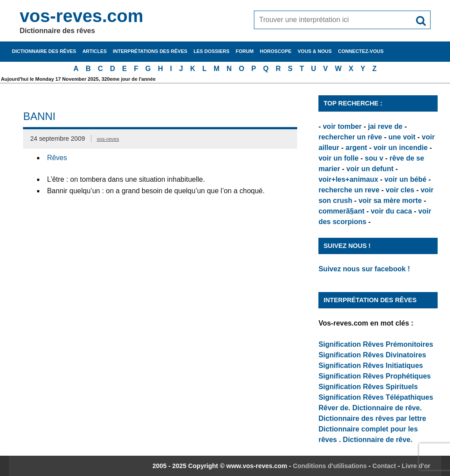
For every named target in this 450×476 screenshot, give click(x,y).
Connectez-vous (361, 51)
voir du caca (391, 211)
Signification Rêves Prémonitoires (376, 344)
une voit (402, 137)
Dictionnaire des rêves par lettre (372, 418)
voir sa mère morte (390, 201)
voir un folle (338, 158)
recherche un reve (349, 190)
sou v (374, 158)
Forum (245, 51)
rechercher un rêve (350, 137)
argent (357, 148)
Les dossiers (211, 51)
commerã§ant (341, 211)
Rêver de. (334, 408)
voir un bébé (406, 179)
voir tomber (342, 126)
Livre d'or (416, 466)
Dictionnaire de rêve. (387, 408)
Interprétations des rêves (150, 51)
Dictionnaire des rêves (44, 51)
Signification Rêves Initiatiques (371, 365)
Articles (95, 51)
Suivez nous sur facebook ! (364, 269)
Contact (384, 466)
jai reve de (385, 126)
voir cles (400, 190)
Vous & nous (315, 51)
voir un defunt (370, 169)
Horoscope (276, 51)
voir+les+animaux (348, 179)
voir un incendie (401, 148)
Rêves (57, 158)
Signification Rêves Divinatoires (372, 355)
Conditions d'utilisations (330, 466)
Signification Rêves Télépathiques (376, 397)
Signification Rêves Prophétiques (374, 376)
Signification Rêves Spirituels (368, 387)
